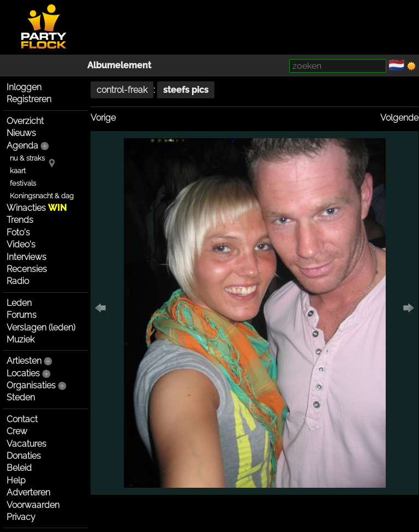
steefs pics (186, 90)
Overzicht (25, 121)
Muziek (20, 339)
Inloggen (24, 87)
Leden (19, 303)
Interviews (26, 257)
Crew (17, 431)
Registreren (29, 99)
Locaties (23, 373)
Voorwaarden (33, 505)
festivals (23, 183)
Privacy (21, 517)
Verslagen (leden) (41, 327)
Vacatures (26, 444)
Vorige (103, 118)
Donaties (24, 456)
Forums (22, 315)
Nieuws (21, 133)
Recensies (27, 269)
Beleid (19, 468)
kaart (18, 171)
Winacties (37, 208)
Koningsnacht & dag (42, 196)
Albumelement (119, 65)
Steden (21, 397)
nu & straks (27, 158)
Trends (20, 220)
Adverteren (28, 492)
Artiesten (24, 361)
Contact (22, 419)
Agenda (22, 146)
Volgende (399, 118)
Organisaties (31, 385)
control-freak (122, 90)
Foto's (18, 232)
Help (16, 480)
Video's (21, 244)
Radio (18, 281)
